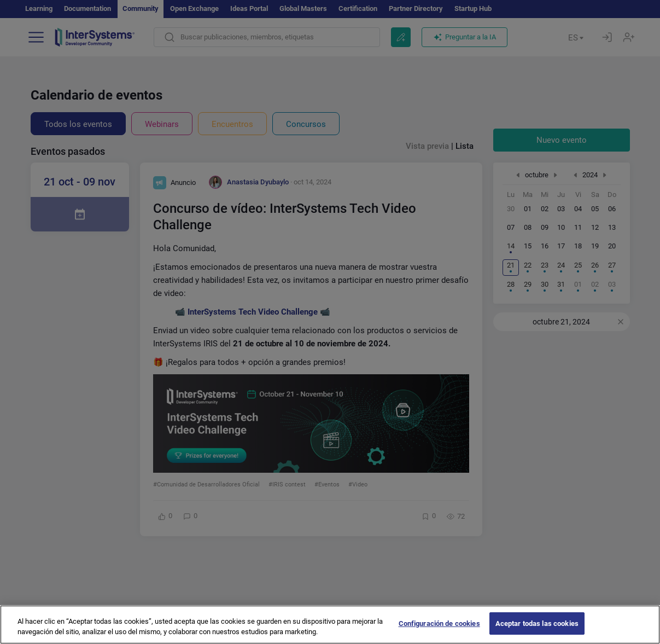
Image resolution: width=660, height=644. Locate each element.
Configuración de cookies (439, 633)
